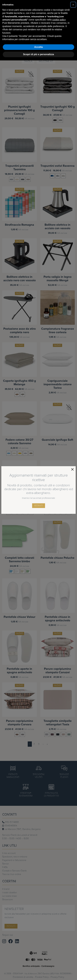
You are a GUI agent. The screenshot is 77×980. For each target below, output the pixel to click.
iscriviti (39, 506)
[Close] (72, 469)
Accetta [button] (39, 47)
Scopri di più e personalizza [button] (38, 54)
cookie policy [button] (59, 20)
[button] (73, 5)
